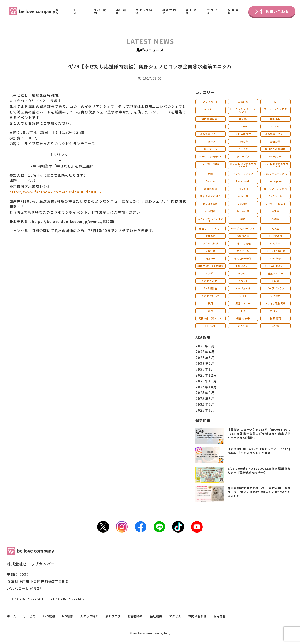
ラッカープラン (243, 156)
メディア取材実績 (276, 303)
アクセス (212, 11)
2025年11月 (206, 381)
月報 (210, 174)
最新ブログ (169, 11)
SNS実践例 (276, 236)
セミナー (275, 243)
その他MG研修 (243, 258)
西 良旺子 (276, 311)
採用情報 (233, 11)
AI (276, 102)
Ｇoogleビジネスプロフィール (243, 165)
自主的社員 (243, 211)
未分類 (276, 326)
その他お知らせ (211, 296)
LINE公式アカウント (243, 228)
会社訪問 (275, 141)
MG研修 (121, 11)
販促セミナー (243, 303)
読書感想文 (211, 189)
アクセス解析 (210, 243)
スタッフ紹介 (144, 11)
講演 (243, 219)
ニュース (210, 141)
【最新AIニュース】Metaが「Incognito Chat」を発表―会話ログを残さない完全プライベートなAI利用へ (259, 433)
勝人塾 (243, 119)
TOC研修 (243, 189)
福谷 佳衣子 (243, 318)
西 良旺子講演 (211, 164)
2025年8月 (205, 398)
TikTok (243, 126)
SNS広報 (100, 11)
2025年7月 (205, 404)
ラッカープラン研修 (275, 109)
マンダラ (210, 273)
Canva (276, 126)
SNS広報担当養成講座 (210, 266)
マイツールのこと (275, 204)
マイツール (243, 251)
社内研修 (210, 211)
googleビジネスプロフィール (276, 165)
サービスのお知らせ (211, 156)
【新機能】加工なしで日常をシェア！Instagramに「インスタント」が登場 (259, 451)
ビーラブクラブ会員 (276, 189)
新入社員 (243, 326)
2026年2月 (205, 363)
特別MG (210, 258)
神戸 (210, 311)
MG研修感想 (210, 204)
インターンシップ (243, 174)
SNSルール (276, 196)
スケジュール (243, 288)
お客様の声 (243, 236)
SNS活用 (243, 204)
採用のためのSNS (275, 149)
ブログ (243, 296)
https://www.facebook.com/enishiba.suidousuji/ (55, 192)
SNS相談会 (211, 288)
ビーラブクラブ (276, 288)
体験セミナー (243, 266)
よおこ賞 (243, 196)
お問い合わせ (272, 11)
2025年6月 (205, 410)
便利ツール (211, 149)
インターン (211, 109)
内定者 (276, 211)
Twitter (211, 181)
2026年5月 (205, 346)
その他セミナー (211, 281)
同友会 (276, 228)
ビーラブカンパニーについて (243, 110)
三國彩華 (243, 141)
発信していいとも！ (211, 228)
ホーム (60, 11)
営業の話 (210, 236)
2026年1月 (205, 369)
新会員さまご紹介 (210, 196)
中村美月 (275, 119)
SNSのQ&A (276, 156)
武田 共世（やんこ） (210, 318)
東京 (243, 311)
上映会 (276, 281)
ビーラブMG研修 (275, 251)
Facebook (243, 181)
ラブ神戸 (275, 296)
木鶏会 (276, 219)
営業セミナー (275, 273)
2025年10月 (206, 387)
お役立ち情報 (243, 243)
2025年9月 (205, 393)
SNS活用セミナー (275, 266)
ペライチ (243, 149)
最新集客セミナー (210, 134)
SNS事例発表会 (211, 119)
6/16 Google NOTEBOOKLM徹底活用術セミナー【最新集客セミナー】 (259, 470)
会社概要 (192, 11)
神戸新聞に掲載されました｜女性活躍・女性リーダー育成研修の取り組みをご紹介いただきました (259, 492)
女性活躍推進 (243, 134)
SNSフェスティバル (275, 174)
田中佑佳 (210, 326)
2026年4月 (205, 352)
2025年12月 (206, 375)
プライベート (210, 102)
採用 (210, 303)
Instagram (276, 181)
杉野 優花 (276, 318)
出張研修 (243, 102)
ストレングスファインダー (210, 220)
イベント (243, 281)
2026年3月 (205, 358)
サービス (79, 11)
